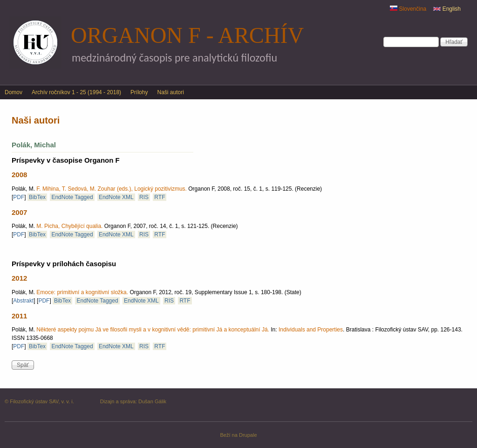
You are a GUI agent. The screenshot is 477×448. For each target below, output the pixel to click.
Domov (14, 92)
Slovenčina (408, 9)
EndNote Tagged (72, 197)
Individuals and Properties (311, 330)
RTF (160, 197)
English (447, 9)
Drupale (248, 435)
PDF (19, 197)
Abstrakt (23, 301)
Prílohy (139, 92)
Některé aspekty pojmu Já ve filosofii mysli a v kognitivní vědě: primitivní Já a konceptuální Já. (153, 330)
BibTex (37, 197)
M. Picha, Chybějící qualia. (69, 226)
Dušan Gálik (152, 401)
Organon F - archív (187, 35)
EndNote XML (116, 197)
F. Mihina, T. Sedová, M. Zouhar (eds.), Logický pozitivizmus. (112, 189)
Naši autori (170, 92)
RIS (144, 197)
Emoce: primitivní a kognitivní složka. (82, 292)
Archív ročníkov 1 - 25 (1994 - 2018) (76, 92)
